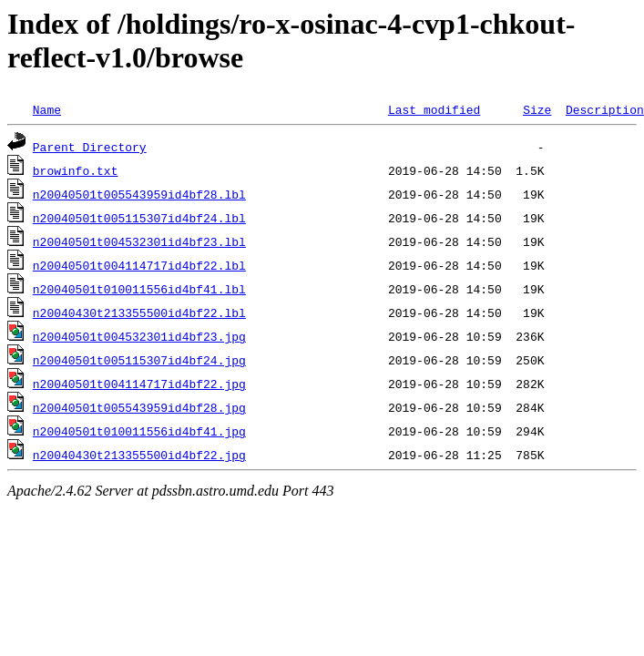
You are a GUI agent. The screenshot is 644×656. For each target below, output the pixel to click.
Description (605, 109)
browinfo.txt (76, 170)
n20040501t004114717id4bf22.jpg (139, 384)
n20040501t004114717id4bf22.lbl (139, 265)
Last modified (434, 109)
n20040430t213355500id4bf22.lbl (139, 313)
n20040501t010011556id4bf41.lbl (139, 289)
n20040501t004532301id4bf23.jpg (139, 336)
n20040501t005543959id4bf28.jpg (139, 407)
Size (537, 109)
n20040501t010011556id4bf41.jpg (139, 431)
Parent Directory (90, 147)
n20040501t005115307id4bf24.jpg (139, 360)
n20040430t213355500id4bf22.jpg (139, 455)
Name (47, 109)
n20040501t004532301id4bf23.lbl (139, 241)
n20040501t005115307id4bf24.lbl (139, 218)
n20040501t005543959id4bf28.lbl (139, 194)
